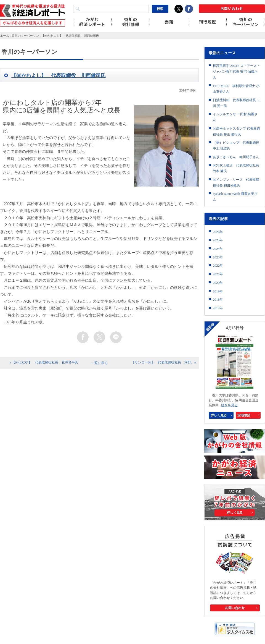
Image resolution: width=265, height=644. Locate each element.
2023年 (218, 257)
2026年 (218, 232)
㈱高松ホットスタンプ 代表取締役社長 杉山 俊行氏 (236, 131)
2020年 (218, 283)
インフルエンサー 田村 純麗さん (235, 117)
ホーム (5, 36)
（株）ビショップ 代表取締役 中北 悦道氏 (236, 146)
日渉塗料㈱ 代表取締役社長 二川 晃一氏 (236, 103)
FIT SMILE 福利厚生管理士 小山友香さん (236, 89)
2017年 (218, 308)
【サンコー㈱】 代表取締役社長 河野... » (164, 362)
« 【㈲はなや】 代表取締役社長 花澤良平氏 (44, 362)
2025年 (218, 240)
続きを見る (229, 405)
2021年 (218, 274)
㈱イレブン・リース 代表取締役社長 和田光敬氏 (236, 183)
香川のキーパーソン (25, 36)
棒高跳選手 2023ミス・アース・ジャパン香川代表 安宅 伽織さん (236, 71)
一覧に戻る (99, 363)
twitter (99, 337)
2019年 (218, 291)
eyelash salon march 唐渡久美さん (235, 197)
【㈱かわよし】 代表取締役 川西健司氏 (70, 36)
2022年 (218, 266)
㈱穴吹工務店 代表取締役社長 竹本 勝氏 (236, 168)
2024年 (218, 249)
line (116, 337)
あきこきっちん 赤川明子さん (236, 157)
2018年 (218, 300)
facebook (83, 337)
